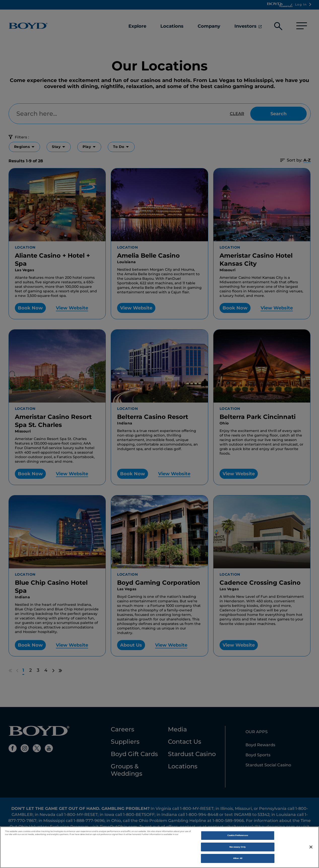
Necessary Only (238, 848)
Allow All (238, 860)
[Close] (311, 848)
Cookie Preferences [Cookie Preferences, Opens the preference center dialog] (238, 837)
